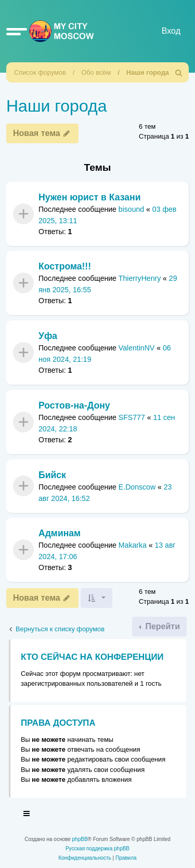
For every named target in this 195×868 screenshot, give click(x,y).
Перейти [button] (161, 626)
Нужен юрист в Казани (90, 197)
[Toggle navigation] (27, 815)
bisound (131, 209)
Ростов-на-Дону (74, 405)
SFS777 (132, 417)
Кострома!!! (65, 266)
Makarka (133, 546)
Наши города (148, 72)
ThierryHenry (140, 279)
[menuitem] (179, 72)
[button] (17, 31)
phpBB (80, 839)
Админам (60, 533)
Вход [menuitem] (171, 31)
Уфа (48, 336)
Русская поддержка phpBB (97, 849)
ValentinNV (136, 348)
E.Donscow (137, 487)
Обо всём (96, 72)
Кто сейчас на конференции (92, 657)
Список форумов (40, 72)
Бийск (52, 475)
